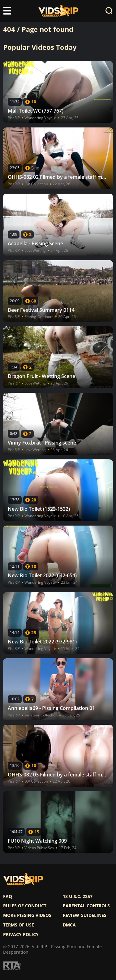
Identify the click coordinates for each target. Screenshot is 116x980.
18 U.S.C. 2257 (78, 896)
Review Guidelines (85, 915)
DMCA (69, 925)
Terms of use (19, 925)
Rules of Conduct (25, 906)
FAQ (8, 896)
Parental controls (86, 906)
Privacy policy (21, 935)
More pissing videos (27, 915)
